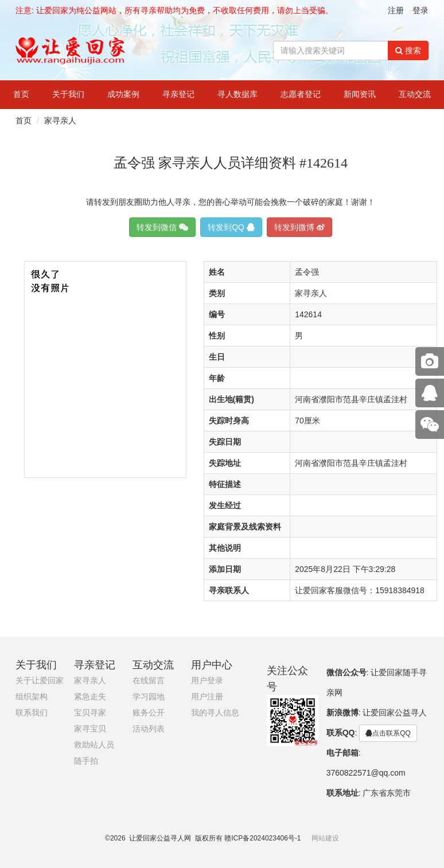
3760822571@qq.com (366, 773)
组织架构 (32, 697)
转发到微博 (299, 227)
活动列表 (149, 729)
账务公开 (149, 713)
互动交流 (415, 94)
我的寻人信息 (215, 713)
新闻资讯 (360, 94)
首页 (21, 94)
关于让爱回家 (40, 681)
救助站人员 (94, 745)
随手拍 (86, 761)
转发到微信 (162, 227)
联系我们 (32, 713)
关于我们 (68, 94)
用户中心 (212, 665)
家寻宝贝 (90, 729)
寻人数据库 (237, 94)
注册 (396, 10)
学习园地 (149, 697)
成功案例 (123, 94)
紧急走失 (90, 697)
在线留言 (149, 681)
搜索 (408, 50)
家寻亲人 (60, 120)
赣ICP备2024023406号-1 (262, 838)
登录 (420, 10)
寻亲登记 (178, 94)
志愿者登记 (301, 94)
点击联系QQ (388, 733)
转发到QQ (231, 227)
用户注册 (207, 697)
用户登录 (207, 681)
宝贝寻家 (90, 713)
